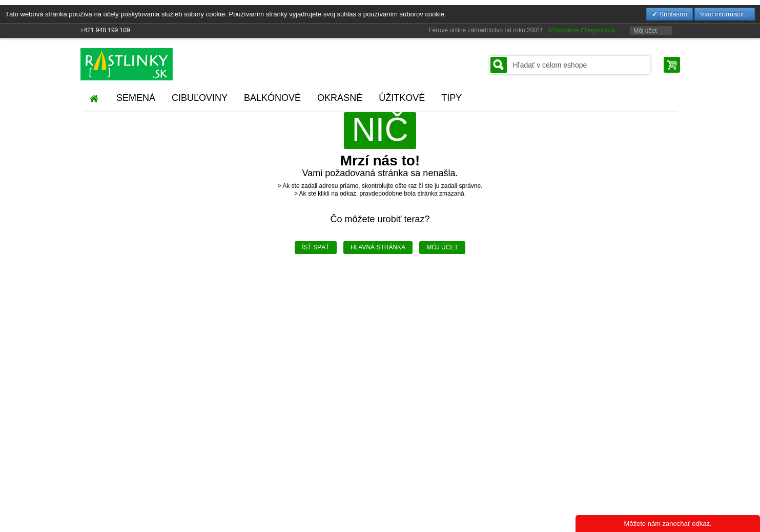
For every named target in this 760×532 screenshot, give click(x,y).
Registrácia (600, 30)
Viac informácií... (725, 14)
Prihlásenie (564, 30)
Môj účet (645, 31)
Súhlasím (672, 14)
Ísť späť (315, 247)
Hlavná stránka (378, 247)
